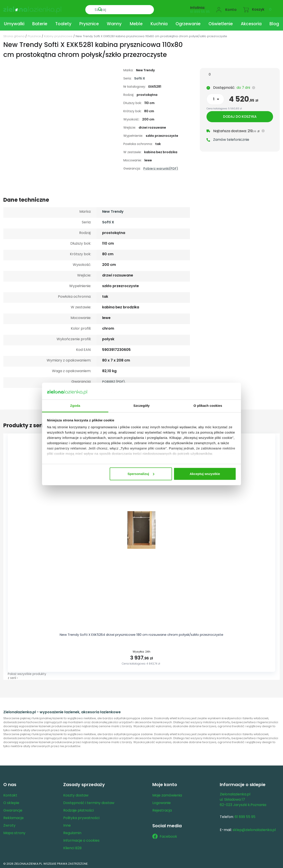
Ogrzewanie (188, 23)
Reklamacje (13, 817)
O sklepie (11, 802)
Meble (136, 23)
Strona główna (14, 35)
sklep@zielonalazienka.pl (254, 829)
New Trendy (113, 211)
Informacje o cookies (81, 839)
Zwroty (9, 824)
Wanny (114, 23)
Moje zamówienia (167, 794)
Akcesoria (251, 23)
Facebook (165, 835)
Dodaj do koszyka (240, 117)
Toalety (63, 23)
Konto (231, 8)
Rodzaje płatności (78, 809)
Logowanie (162, 802)
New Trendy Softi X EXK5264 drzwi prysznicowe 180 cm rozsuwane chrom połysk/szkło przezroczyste (141, 634)
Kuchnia (159, 23)
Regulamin (72, 832)
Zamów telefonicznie (231, 140)
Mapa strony (14, 832)
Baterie (40, 23)
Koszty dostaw (76, 794)
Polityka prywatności (81, 817)
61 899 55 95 (200, 10)
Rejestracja (162, 809)
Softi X (140, 77)
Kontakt (10, 794)
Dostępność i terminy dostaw (89, 802)
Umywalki (14, 23)
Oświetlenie (221, 23)
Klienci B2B (72, 847)
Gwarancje (13, 809)
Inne (67, 824)
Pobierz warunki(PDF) (161, 168)
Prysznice (89, 23)
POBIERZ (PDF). (114, 381)
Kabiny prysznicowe (58, 35)
